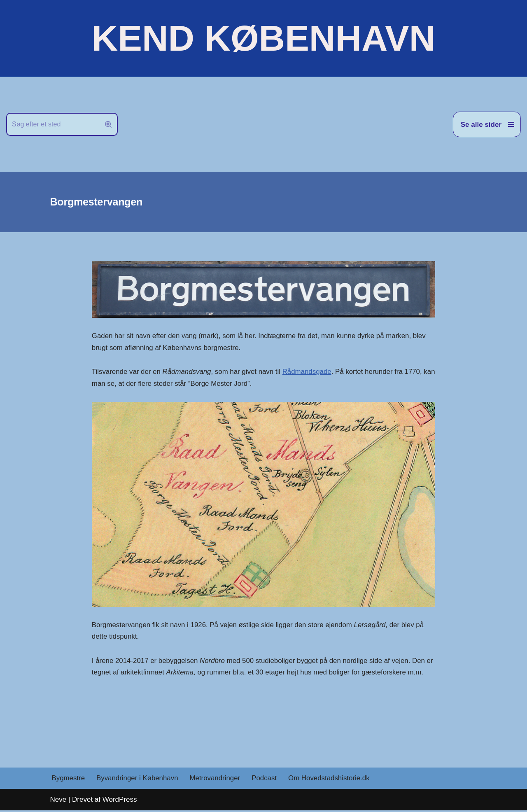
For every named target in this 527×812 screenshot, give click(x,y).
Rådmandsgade (309, 372)
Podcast (266, 780)
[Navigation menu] (487, 124)
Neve (58, 801)
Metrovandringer (216, 780)
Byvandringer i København (138, 780)
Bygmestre (69, 780)
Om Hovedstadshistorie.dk (331, 780)
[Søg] (53, 124)
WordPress (120, 801)
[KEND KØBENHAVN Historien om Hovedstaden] (263, 38)
